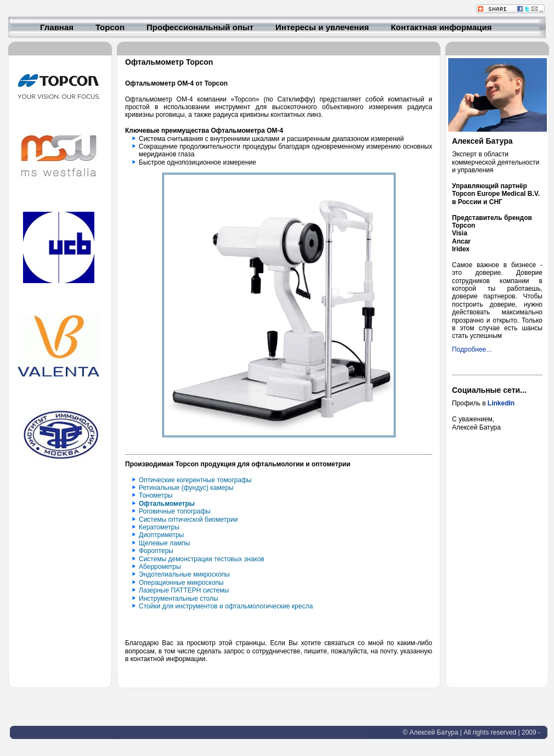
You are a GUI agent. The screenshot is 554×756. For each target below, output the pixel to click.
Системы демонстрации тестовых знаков (202, 559)
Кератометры (159, 527)
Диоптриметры (161, 535)
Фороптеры (156, 551)
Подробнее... (472, 349)
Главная (57, 28)
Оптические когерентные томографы (195, 480)
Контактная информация (441, 28)
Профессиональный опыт (200, 28)
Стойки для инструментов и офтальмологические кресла (226, 606)
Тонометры (156, 495)
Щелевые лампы (164, 543)
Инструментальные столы (179, 599)
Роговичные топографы (175, 511)
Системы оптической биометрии (188, 520)
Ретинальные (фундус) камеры (186, 488)
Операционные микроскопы (181, 583)
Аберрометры (160, 567)
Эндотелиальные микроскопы (184, 574)
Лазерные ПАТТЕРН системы (184, 590)
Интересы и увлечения (322, 28)
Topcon (110, 28)
